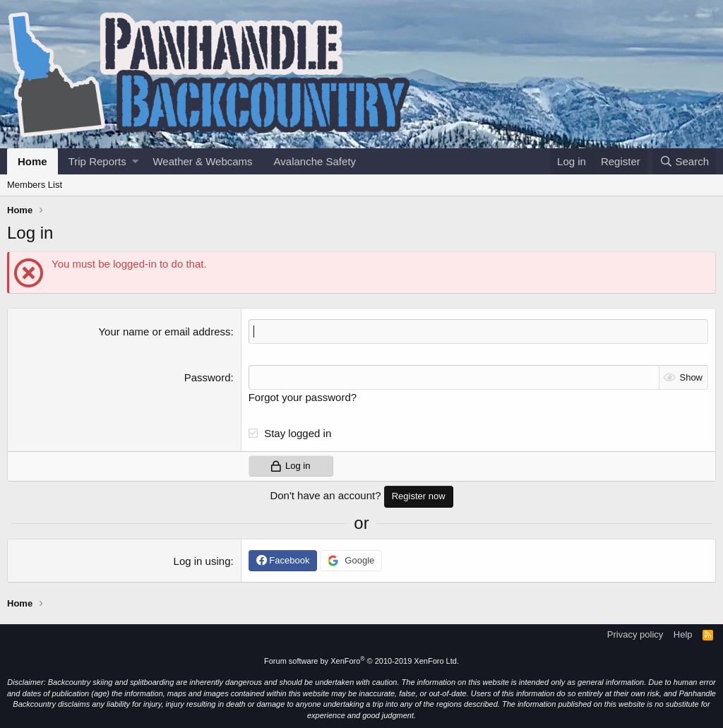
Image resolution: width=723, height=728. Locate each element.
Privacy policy (635, 634)
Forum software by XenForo (361, 661)
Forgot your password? (303, 397)
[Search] (684, 161)
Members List (35, 185)
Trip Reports (97, 161)
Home (32, 161)
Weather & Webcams (202, 161)
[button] (135, 161)
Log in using (202, 561)
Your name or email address (164, 332)
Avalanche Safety (315, 161)
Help (683, 634)
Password (208, 377)
